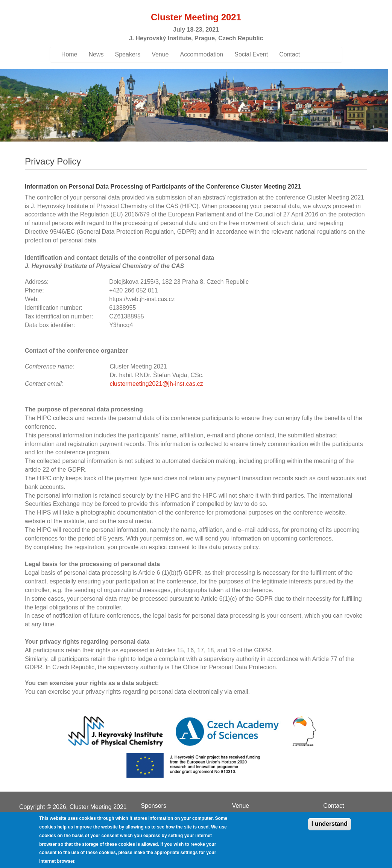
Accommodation (202, 54)
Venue (160, 54)
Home (69, 54)
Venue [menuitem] (241, 806)
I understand (330, 824)
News (96, 54)
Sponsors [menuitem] (153, 806)
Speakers (128, 54)
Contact (289, 54)
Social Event (251, 54)
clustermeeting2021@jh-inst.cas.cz (156, 384)
